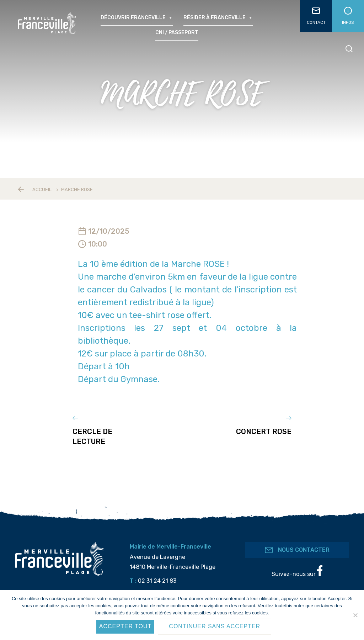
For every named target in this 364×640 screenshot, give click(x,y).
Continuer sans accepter (215, 626)
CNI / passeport (177, 33)
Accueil (42, 189)
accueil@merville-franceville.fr (180, 588)
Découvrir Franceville (137, 18)
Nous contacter (297, 544)
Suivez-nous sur (297, 565)
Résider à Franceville (218, 18)
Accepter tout (125, 626)
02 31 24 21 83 (157, 574)
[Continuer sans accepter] (355, 615)
